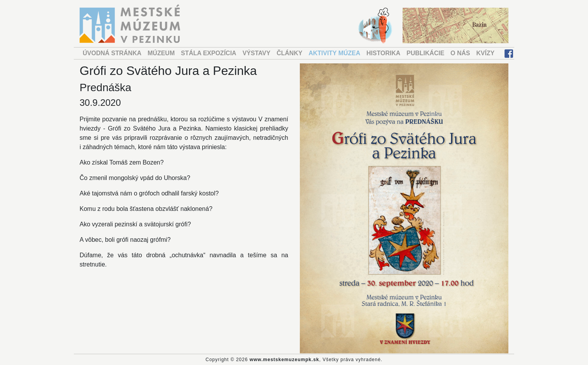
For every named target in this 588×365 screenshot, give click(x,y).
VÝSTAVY (257, 53)
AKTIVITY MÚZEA (335, 53)
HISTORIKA (384, 53)
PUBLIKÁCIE (425, 53)
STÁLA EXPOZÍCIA (208, 53)
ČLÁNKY (290, 53)
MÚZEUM (161, 53)
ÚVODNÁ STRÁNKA (112, 53)
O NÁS (460, 53)
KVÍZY (485, 53)
